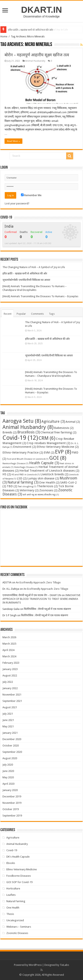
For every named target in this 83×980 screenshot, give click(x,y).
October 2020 (11, 746)
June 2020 (8, 771)
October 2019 (11, 809)
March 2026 (9, 637)
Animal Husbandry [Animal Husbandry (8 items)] (28, 427)
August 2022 (10, 675)
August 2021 (10, 707)
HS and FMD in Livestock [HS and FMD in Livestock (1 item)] (26, 475)
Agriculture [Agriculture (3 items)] (53, 421)
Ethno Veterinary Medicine (22, 869)
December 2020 (12, 739)
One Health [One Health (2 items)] (49, 483)
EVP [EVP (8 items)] (63, 452)
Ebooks (11, 863)
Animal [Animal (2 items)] (73, 422)
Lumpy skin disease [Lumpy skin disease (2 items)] (43, 478)
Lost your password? (17, 203)
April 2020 (8, 784)
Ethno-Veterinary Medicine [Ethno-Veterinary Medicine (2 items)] (58, 447)
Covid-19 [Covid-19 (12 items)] (20, 438)
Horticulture (13, 888)
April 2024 (8, 650)
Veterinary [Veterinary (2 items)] (29, 490)
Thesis (10, 914)
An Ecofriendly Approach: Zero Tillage (38, 582)
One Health (13, 908)
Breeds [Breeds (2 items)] (10, 432)
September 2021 (12, 701)
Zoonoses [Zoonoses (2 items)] (48, 490)
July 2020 (8, 765)
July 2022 (8, 682)
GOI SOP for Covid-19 (19, 882)
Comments (37, 314)
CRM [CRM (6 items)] (47, 438)
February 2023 (11, 663)
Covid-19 (12, 850)
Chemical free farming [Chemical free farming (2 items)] (58, 432)
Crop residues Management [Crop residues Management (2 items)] (48, 443)
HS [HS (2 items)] (7, 474)
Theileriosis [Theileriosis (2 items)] (47, 486)
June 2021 (8, 720)
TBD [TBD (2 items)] (12, 486)
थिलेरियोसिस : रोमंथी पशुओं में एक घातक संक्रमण (47, 609)
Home (4, 36)
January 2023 (10, 669)
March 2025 (9, 644)
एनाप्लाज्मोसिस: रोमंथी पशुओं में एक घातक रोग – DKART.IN (32, 595)
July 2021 (8, 714)
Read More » (13, 141)
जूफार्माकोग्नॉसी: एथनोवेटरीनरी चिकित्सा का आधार (26, 280)
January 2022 (10, 688)
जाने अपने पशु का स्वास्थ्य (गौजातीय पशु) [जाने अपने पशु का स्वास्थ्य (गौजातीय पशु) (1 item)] (41, 495)
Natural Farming (16, 901)
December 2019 (12, 796)
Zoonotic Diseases (17, 933)
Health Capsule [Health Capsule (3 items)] (44, 463)
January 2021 (10, 733)
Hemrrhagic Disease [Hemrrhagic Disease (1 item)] (26, 467)
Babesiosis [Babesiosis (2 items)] (64, 428)
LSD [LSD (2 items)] (22, 478)
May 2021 (8, 726)
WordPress (35, 965)
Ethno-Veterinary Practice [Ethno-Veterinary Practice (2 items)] (23, 453)
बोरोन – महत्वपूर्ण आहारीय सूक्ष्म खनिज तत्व (37, 55)
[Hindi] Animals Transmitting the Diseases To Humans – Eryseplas (40, 296)
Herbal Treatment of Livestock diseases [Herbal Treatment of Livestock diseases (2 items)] (49, 471)
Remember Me (31, 195)
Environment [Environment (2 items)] (25, 447)
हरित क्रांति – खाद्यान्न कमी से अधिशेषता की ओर (25, 274)
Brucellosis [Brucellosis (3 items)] (29, 432)
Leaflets (11, 895)
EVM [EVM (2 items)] (49, 453)
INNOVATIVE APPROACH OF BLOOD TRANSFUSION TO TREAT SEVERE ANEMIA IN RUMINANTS (41, 599)
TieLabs (64, 965)
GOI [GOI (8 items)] (58, 458)
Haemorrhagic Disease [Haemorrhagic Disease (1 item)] (16, 464)
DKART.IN (41, 10)
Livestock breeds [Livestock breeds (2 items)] (54, 474)
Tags (52, 314)
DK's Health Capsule (18, 857)
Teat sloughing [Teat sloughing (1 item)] (27, 487)
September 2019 (12, 816)
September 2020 (12, 752)
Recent (8, 314)
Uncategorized (15, 920)
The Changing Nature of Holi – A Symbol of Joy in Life (38, 29)
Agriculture (13, 838)
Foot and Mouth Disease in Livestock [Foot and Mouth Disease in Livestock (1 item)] (28, 459)
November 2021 (12, 695)
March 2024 (9, 656)
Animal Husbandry (35, 61)
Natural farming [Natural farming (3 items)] (23, 482)
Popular (21, 314)
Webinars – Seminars (19, 927)
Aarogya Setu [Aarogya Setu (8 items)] (22, 421)
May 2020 (8, 777)
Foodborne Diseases (19, 876)
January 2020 (10, 790)
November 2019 (12, 803)
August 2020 (10, 758)
